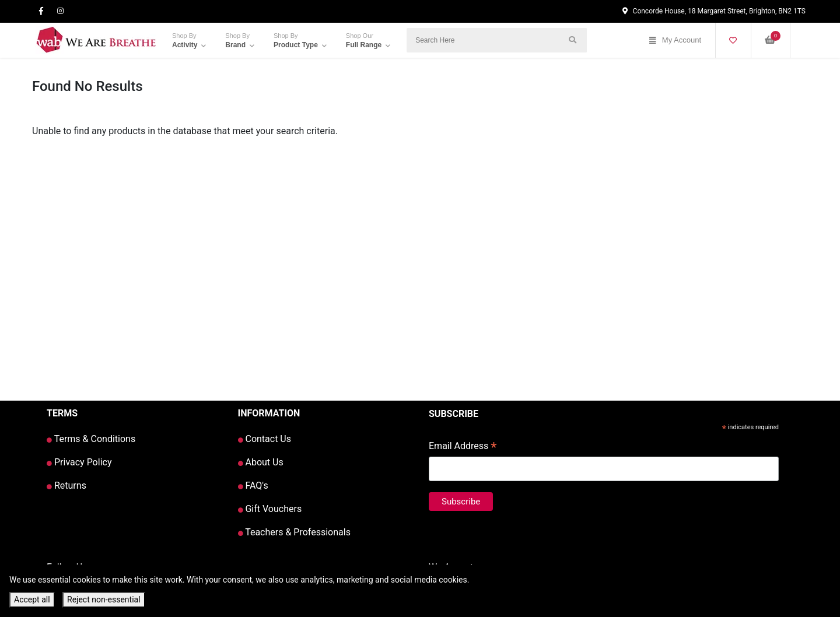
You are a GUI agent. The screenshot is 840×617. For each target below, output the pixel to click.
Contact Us (265, 439)
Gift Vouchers (270, 509)
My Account (675, 41)
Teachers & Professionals (294, 532)
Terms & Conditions (91, 439)
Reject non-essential (104, 600)
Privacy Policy (79, 462)
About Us (261, 462)
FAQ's (253, 485)
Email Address (463, 447)
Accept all (32, 600)
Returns (66, 485)
